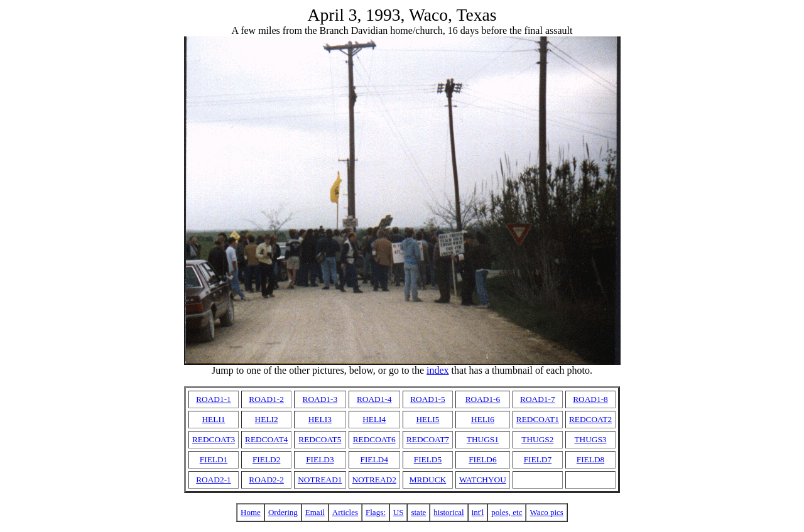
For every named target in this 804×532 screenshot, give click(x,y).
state (418, 512)
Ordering (283, 512)
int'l (478, 512)
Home (251, 512)
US (399, 512)
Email (315, 512)
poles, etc (507, 512)
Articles (345, 512)
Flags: (376, 512)
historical (448, 512)
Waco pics (546, 512)
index (438, 370)
